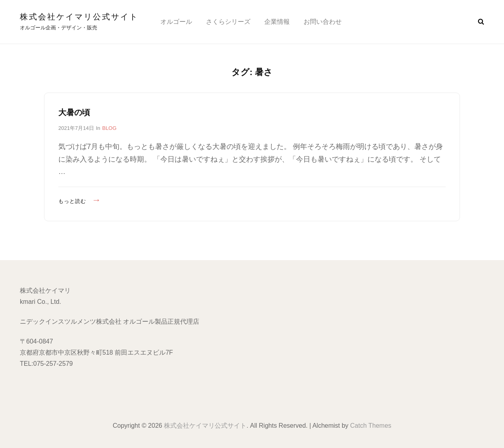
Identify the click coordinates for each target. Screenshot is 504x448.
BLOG (109, 128)
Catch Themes (371, 426)
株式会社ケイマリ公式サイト (79, 17)
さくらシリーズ (228, 22)
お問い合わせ (323, 22)
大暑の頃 (74, 112)
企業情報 (277, 22)
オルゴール (176, 22)
